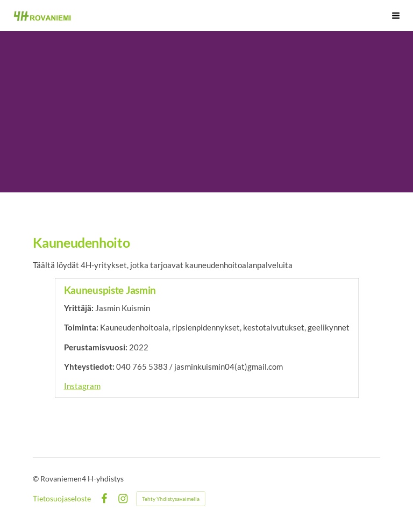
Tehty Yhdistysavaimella (171, 499)
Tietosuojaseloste (62, 499)
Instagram (82, 386)
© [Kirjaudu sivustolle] (37, 479)
